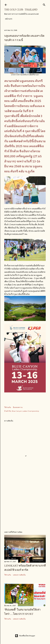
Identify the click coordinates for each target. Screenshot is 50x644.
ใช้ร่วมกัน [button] (8, 407)
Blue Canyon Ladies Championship (25, 411)
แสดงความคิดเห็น (19, 575)
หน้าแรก (9, 19)
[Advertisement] (25, 507)
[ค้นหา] (44, 4)
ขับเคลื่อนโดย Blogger (25, 636)
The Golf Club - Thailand (21, 10)
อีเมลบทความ (18, 407)
